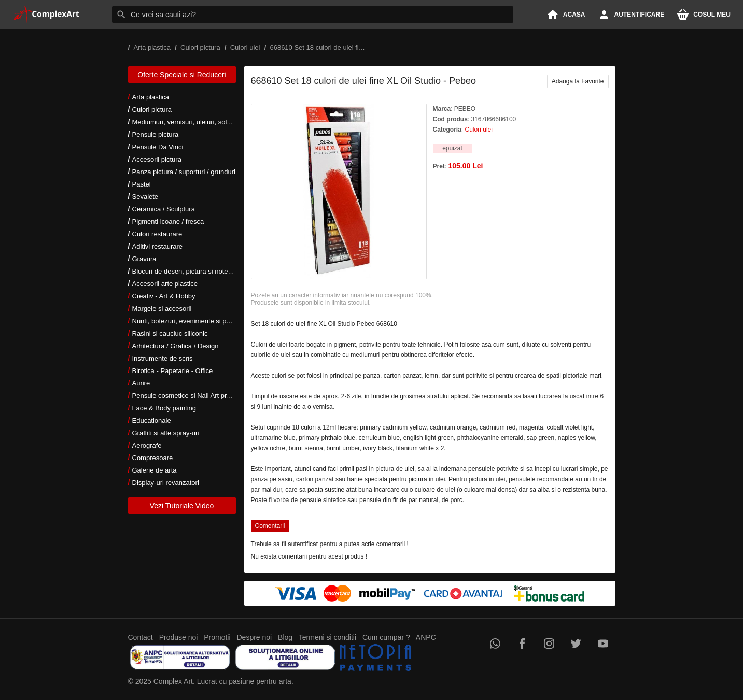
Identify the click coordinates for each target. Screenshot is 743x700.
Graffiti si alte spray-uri (166, 433)
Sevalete (145, 197)
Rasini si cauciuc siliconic (170, 333)
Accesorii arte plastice (165, 284)
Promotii (217, 637)
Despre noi (255, 637)
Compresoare (153, 458)
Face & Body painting (164, 408)
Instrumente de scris (163, 358)
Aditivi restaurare (158, 246)
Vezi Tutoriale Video (182, 506)
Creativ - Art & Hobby (164, 296)
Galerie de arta (155, 470)
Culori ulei (479, 130)
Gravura (144, 259)
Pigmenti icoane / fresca (168, 222)
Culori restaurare (157, 234)
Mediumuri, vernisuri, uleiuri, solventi (187, 122)
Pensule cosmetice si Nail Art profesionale (195, 396)
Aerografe (147, 445)
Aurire (141, 383)
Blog (285, 637)
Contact (141, 637)
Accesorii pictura (157, 159)
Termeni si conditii (327, 637)
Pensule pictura (156, 134)
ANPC (426, 637)
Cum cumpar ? (386, 637)
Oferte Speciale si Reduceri (181, 75)
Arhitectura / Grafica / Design (176, 346)
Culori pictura (152, 110)
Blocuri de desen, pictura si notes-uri (187, 271)
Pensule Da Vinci (158, 147)
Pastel (142, 184)
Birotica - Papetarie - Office (173, 371)
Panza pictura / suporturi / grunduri (184, 172)
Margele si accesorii (162, 309)
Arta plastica (151, 97)
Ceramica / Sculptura (164, 209)
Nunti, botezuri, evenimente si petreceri (191, 321)
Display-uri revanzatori (166, 483)
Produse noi (179, 637)
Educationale (152, 420)
